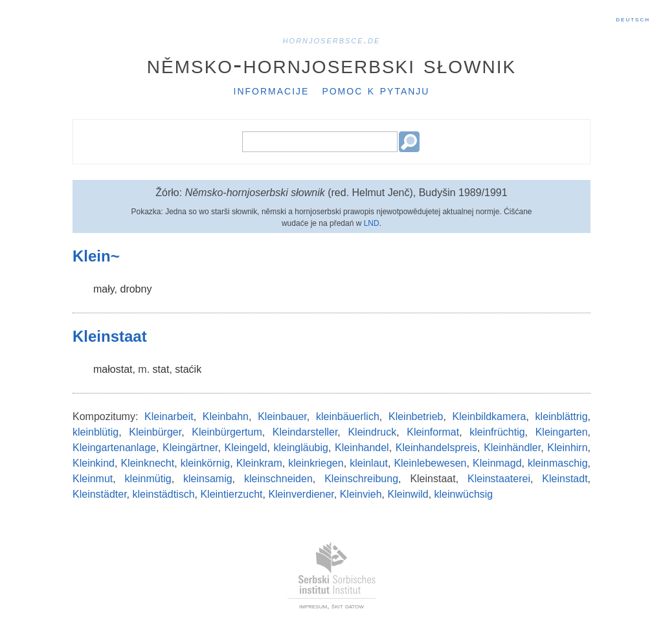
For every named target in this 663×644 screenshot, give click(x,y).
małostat (113, 369)
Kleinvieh (361, 494)
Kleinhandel (362, 448)
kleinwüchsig (464, 494)
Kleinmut (93, 479)
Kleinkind (94, 463)
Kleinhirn (567, 448)
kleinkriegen (316, 463)
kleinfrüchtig (497, 432)
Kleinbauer (282, 416)
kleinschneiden (278, 479)
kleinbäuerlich (348, 416)
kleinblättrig (562, 416)
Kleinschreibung (361, 479)
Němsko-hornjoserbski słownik (332, 64)
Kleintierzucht (231, 494)
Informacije (272, 90)
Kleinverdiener (301, 494)
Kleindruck (372, 432)
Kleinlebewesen (430, 463)
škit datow (348, 606)
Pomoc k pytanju (376, 90)
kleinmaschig (557, 463)
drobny (136, 289)
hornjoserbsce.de (332, 40)
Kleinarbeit (169, 416)
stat (161, 369)
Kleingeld (246, 448)
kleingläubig (301, 448)
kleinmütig (148, 479)
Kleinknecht (147, 463)
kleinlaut (369, 463)
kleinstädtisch (164, 494)
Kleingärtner (190, 448)
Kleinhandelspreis (436, 448)
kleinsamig (208, 479)
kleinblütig (96, 432)
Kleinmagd (497, 463)
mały (104, 289)
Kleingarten (562, 432)
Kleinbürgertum (227, 432)
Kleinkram (259, 463)
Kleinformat (433, 432)
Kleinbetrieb (416, 416)
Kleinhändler (512, 448)
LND (372, 223)
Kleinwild (408, 494)
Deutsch (633, 19)
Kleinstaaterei (499, 479)
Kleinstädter (100, 494)
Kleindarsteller (305, 432)
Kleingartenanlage (114, 448)
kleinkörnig (205, 463)
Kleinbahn (226, 416)
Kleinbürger (155, 432)
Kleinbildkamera (489, 416)
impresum (313, 606)
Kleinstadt (565, 479)
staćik (188, 369)
